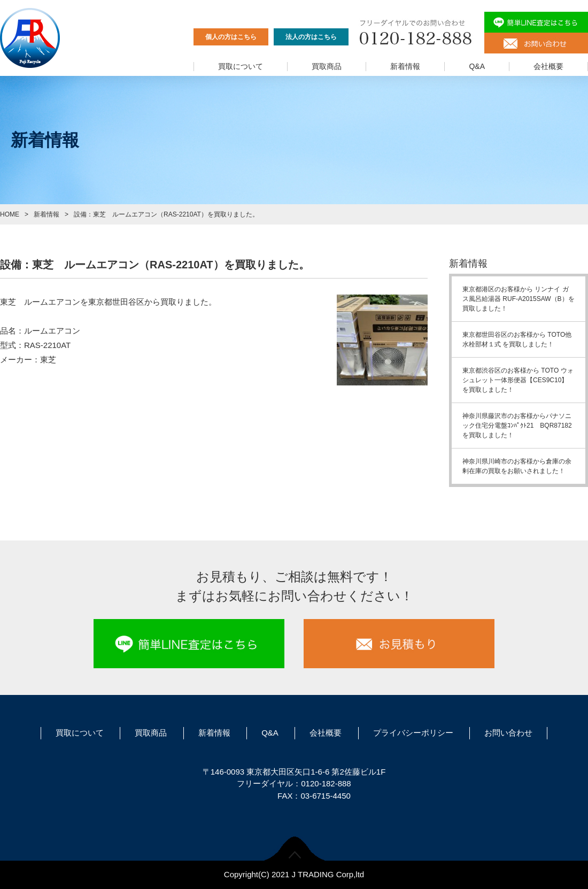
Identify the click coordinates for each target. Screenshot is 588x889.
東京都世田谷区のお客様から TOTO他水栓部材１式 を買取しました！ (517, 339)
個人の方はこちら (231, 37)
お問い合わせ (508, 733)
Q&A (477, 66)
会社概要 (548, 66)
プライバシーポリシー (413, 733)
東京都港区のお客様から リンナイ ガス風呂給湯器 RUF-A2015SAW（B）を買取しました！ (519, 299)
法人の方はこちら (311, 37)
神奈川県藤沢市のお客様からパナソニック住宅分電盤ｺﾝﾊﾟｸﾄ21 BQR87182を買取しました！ (517, 426)
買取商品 (327, 66)
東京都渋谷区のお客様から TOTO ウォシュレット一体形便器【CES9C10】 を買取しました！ (518, 380)
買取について (241, 66)
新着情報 (405, 66)
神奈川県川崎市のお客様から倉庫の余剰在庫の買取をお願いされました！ (517, 466)
